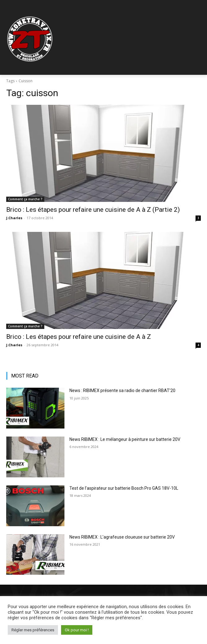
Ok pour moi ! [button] (77, 630)
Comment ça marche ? (25, 199)
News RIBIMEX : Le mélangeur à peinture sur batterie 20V (125, 439)
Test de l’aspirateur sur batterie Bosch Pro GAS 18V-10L (124, 488)
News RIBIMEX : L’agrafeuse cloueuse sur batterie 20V (122, 537)
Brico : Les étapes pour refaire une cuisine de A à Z (79, 337)
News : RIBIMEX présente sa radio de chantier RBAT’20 (122, 390)
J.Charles (14, 218)
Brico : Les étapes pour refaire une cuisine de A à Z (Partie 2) (93, 210)
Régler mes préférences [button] (33, 630)
